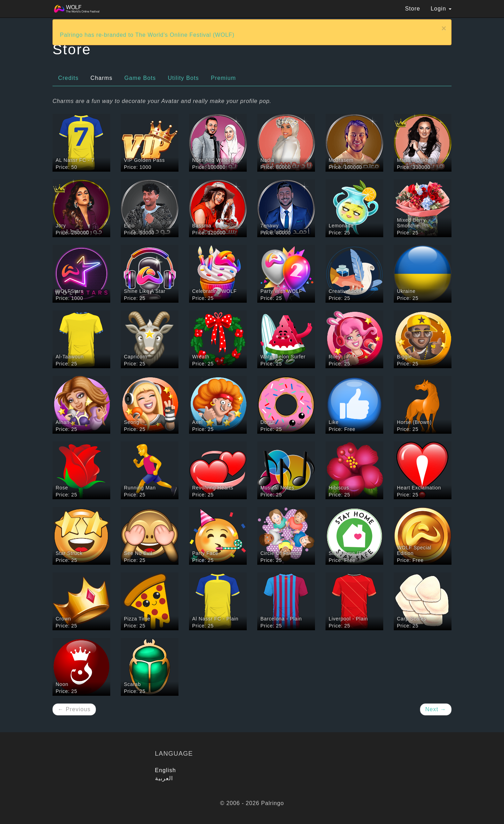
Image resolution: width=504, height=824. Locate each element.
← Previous (74, 709)
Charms (102, 78)
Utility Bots (183, 78)
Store (412, 9)
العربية (164, 778)
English (166, 770)
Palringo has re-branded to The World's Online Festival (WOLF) (147, 35)
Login (441, 9)
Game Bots (140, 78)
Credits (68, 78)
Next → (436, 709)
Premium (223, 78)
